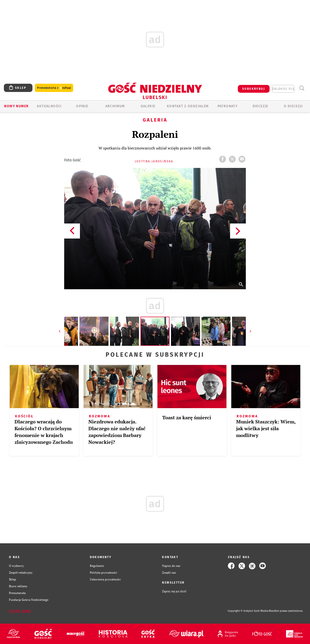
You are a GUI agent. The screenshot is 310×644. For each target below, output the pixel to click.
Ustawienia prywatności (105, 579)
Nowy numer (16, 106)
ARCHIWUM (115, 106)
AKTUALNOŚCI (49, 106)
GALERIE (148, 106)
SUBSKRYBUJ (254, 89)
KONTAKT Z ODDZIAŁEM (188, 106)
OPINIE (82, 106)
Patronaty (228, 106)
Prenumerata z (54, 88)
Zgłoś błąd (20, 611)
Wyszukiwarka (302, 88)
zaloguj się (283, 89)
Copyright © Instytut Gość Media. (248, 611)
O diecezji (293, 106)
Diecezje (260, 106)
